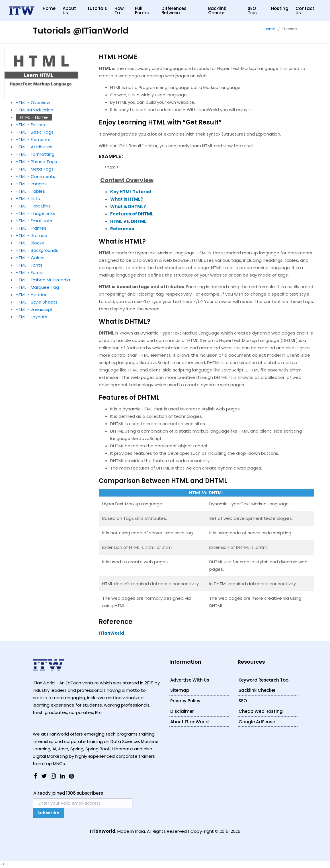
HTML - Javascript (34, 309)
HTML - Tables (30, 191)
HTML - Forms (30, 272)
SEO (243, 701)
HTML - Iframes (31, 235)
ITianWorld (111, 633)
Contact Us (305, 11)
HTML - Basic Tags (35, 132)
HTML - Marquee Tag (37, 287)
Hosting (280, 8)
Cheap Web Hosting (261, 711)
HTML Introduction (34, 110)
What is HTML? (127, 199)
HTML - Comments (35, 176)
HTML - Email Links (34, 221)
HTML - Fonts (29, 265)
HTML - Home (34, 117)
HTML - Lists (28, 199)
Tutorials (97, 8)
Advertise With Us (190, 680)
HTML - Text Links (33, 206)
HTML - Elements (33, 139)
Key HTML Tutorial (131, 192)
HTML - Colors (30, 258)
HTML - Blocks (30, 243)
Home (49, 8)
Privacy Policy (185, 701)
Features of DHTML (132, 214)
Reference (122, 229)
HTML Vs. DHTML (128, 221)
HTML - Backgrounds (37, 250)
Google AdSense (257, 722)
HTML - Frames (31, 228)
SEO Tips (252, 11)
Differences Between (174, 11)
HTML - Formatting (35, 154)
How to (119, 11)
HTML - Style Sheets (37, 302)
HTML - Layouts (31, 317)
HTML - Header (31, 295)
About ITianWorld (189, 722)
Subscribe (48, 813)
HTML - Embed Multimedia (43, 280)
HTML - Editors (30, 125)
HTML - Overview (33, 102)
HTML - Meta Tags (35, 169)
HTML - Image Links (35, 213)
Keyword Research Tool (264, 680)
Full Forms (142, 11)
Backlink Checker (217, 11)
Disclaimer (182, 711)
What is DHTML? (128, 206)
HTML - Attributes (34, 147)
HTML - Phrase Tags (36, 162)
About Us (69, 11)
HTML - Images (31, 184)
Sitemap (180, 690)
